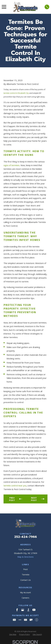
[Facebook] (17, 610)
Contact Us (26, 580)
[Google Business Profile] (23, 610)
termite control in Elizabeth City (16, 93)
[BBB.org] (28, 610)
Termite (26, 575)
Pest (26, 569)
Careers (26, 598)
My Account (26, 592)
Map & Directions (26, 557)
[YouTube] (34, 610)
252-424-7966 (26, 537)
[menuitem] (13, 635)
